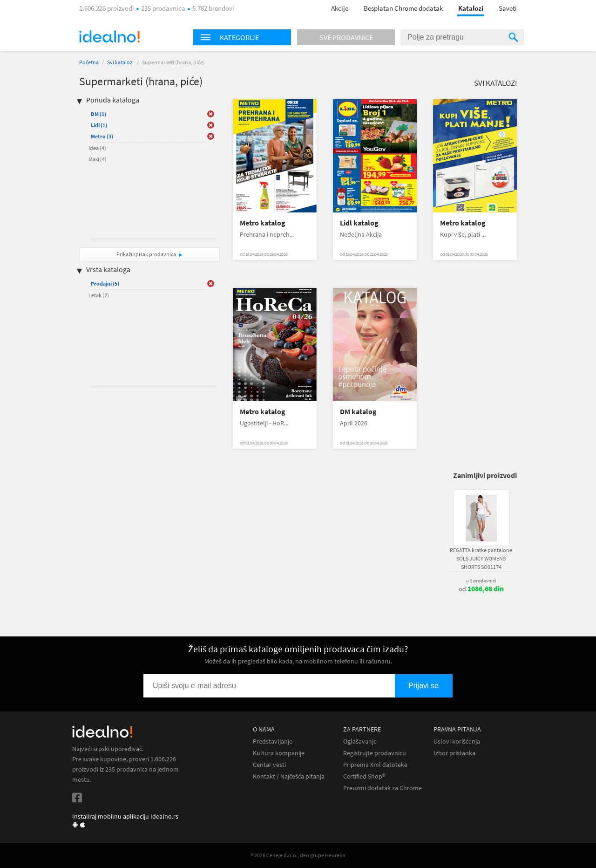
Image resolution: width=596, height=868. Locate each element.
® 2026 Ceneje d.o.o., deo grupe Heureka (298, 855)
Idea (97, 148)
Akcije (340, 8)
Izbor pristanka (454, 753)
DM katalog (358, 412)
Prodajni (105, 284)
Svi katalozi (120, 62)
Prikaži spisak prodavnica (146, 254)
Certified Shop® (364, 776)
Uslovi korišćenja (457, 742)
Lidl (99, 125)
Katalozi (471, 8)
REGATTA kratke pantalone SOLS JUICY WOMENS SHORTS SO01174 (481, 558)
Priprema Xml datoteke (375, 765)
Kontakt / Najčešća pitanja (289, 776)
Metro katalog (263, 223)
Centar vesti (269, 765)
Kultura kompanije (279, 753)
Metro (102, 136)
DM (98, 114)
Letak (99, 295)
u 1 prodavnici (481, 581)
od (481, 589)
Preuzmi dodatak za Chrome (383, 788)
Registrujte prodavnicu (375, 753)
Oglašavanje (360, 742)
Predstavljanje (273, 742)
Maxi (98, 159)
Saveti (508, 8)
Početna (89, 62)
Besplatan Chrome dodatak (403, 8)
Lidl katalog (359, 223)
